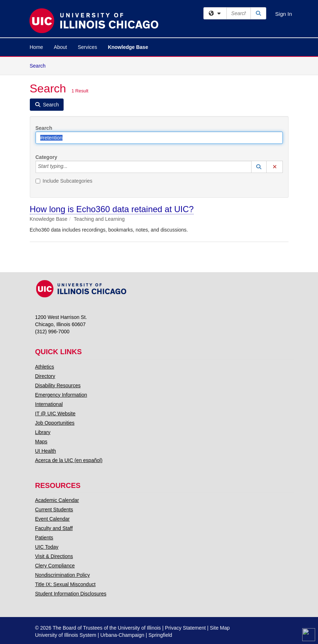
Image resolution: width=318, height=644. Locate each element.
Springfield (160, 635)
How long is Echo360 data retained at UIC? (112, 209)
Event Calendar (53, 519)
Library (43, 432)
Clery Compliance (55, 566)
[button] (259, 167)
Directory (45, 376)
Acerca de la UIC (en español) (69, 460)
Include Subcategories (64, 181)
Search (40, 65)
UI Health (46, 451)
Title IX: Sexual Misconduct (65, 584)
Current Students (54, 510)
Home (36, 47)
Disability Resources (58, 385)
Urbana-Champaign (122, 635)
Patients (44, 538)
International (49, 404)
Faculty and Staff (54, 528)
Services (87, 47)
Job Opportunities (55, 423)
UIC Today (47, 547)
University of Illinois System (66, 635)
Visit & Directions (54, 556)
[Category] (72, 167)
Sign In (284, 14)
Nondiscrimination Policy (63, 575)
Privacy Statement (185, 628)
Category (47, 157)
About (61, 47)
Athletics (45, 367)
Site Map (220, 628)
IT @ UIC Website (56, 414)
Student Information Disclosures (71, 594)
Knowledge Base (128, 47)
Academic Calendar (57, 500)
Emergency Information (61, 395)
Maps (41, 442)
